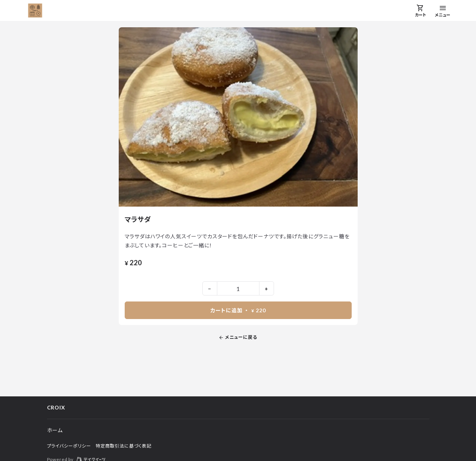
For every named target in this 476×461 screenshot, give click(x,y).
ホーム (55, 430)
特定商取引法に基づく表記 (124, 446)
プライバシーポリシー (69, 446)
